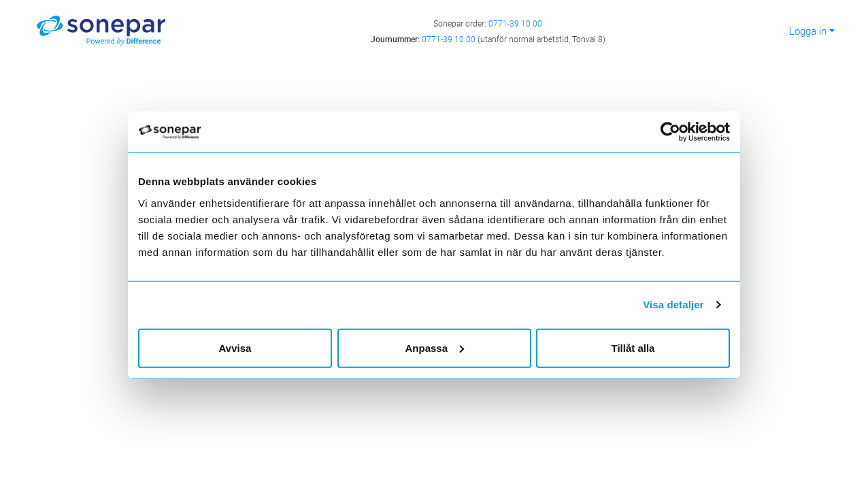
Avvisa (235, 347)
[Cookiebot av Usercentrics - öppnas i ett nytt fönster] (676, 132)
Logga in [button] (808, 31)
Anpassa (434, 347)
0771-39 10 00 (515, 23)
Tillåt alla (633, 347)
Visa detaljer (673, 305)
